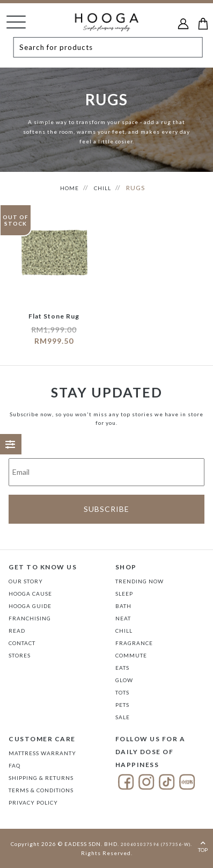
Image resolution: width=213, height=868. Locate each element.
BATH (123, 606)
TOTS (122, 692)
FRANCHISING (30, 618)
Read (17, 631)
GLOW (124, 680)
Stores (20, 655)
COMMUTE (131, 655)
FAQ (14, 765)
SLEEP (124, 594)
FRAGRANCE (134, 643)
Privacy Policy (33, 802)
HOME (69, 188)
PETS (122, 705)
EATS (122, 668)
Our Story (26, 581)
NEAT (123, 618)
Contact (22, 643)
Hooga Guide (30, 606)
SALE (123, 717)
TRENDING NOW (139, 581)
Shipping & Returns (41, 778)
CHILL (102, 188)
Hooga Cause (30, 594)
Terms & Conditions (41, 790)
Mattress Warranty (42, 753)
